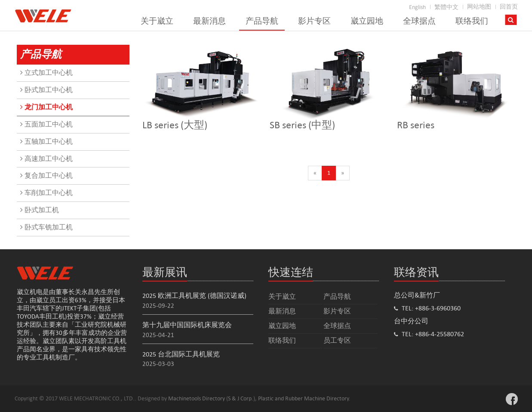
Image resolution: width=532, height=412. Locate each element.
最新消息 (209, 21)
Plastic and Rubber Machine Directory (303, 398)
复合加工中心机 (46, 175)
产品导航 (262, 21)
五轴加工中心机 (46, 141)
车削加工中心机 (46, 193)
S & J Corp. (241, 398)
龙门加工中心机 (46, 107)
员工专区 (337, 340)
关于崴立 (157, 21)
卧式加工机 (40, 210)
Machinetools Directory (197, 398)
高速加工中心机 (46, 159)
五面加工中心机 (46, 124)
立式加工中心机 (46, 73)
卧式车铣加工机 (46, 227)
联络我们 (472, 21)
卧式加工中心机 (46, 90)
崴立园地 (367, 21)
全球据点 (419, 21)
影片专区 (314, 21)
